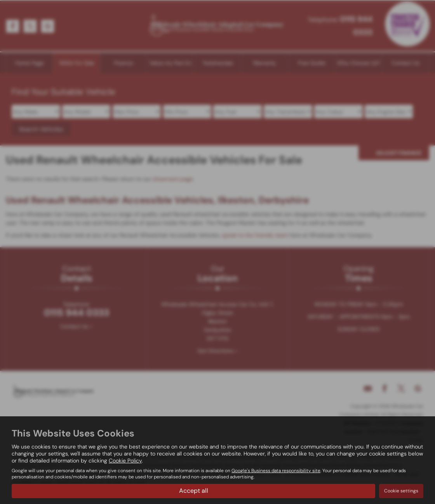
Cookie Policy (125, 461)
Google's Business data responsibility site (276, 471)
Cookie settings (401, 491)
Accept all (194, 491)
